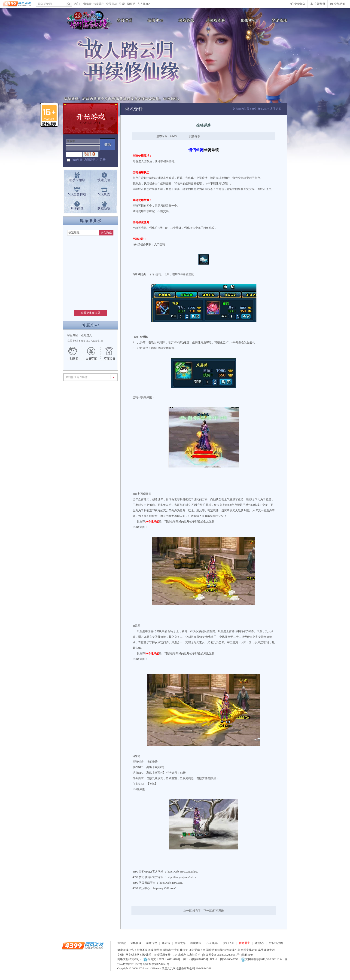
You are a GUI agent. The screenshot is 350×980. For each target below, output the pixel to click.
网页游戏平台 (147, 883)
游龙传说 (152, 943)
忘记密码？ (91, 160)
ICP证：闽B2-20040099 (224, 959)
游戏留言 (107, 354)
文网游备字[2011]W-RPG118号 (261, 959)
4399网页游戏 (17, 4)
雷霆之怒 (180, 943)
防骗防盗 (104, 209)
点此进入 (86, 335)
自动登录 (77, 160)
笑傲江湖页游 (127, 4)
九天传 (166, 943)
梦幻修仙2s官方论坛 (151, 877)
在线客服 (75, 354)
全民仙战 (112, 4)
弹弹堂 (87, 4)
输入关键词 (45, 4)
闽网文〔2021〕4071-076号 (162, 959)
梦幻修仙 (87, 21)
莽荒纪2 (259, 943)
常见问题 (77, 209)
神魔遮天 (196, 943)
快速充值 (104, 180)
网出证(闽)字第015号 (196, 959)
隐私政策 (247, 955)
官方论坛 (279, 20)
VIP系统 (104, 194)
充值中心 (248, 20)
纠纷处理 (146, 955)
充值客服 (91, 354)
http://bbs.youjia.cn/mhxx (182, 877)
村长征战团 (276, 943)
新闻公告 (154, 20)
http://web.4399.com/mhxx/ (183, 872)
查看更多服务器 (91, 313)
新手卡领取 (77, 180)
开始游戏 (91, 119)
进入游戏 (106, 233)
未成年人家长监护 (189, 955)
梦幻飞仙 (229, 943)
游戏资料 (217, 20)
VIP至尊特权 (77, 194)
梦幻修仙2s (259, 109)
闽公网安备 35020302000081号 (221, 955)
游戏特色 (186, 20)
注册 (103, 160)
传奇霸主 (99, 4)
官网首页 (123, 20)
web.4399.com (153, 968)
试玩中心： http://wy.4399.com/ (157, 888)
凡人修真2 (144, 4)
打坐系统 (218, 911)
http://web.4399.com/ (172, 883)
